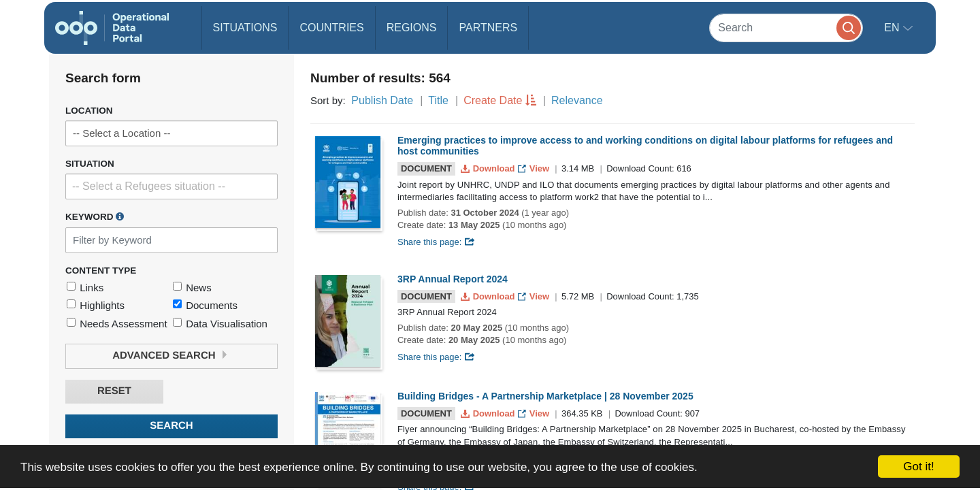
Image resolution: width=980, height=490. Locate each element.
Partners (488, 28)
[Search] (786, 28)
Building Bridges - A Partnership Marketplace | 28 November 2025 (545, 396)
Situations (245, 28)
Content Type (101, 271)
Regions (412, 28)
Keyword (95, 216)
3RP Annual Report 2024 (453, 279)
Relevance (577, 100)
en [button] (893, 28)
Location (89, 111)
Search (171, 426)
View (535, 168)
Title (438, 100)
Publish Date (382, 100)
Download (489, 168)
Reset (114, 391)
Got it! (918, 467)
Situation (90, 164)
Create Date (493, 100)
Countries (331, 28)
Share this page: (436, 242)
